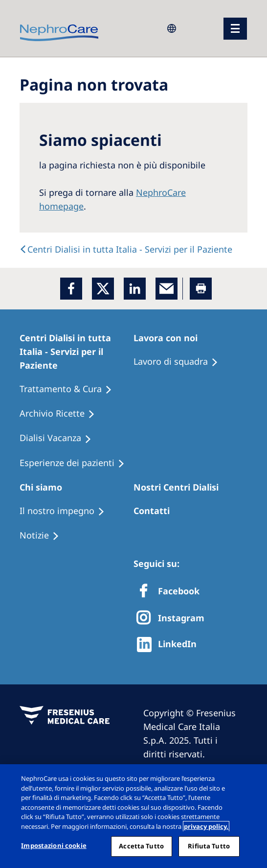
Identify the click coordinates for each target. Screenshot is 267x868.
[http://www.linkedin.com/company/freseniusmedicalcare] (169, 645)
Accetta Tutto (141, 846)
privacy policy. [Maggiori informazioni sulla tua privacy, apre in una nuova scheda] (206, 826)
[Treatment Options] (70, 389)
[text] (126, 249)
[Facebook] (71, 289)
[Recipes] (62, 414)
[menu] (235, 29)
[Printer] (201, 289)
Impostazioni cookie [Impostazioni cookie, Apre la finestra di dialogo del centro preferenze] (54, 845)
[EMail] (167, 289)
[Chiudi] (251, 780)
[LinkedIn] (135, 289)
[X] (173, 619)
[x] (103, 289)
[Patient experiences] (77, 463)
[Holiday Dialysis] (60, 438)
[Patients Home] (77, 352)
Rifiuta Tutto (209, 846)
